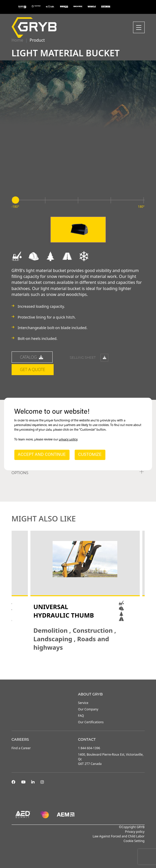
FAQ (81, 716)
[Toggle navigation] (139, 27)
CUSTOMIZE (90, 455)
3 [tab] (81, 666)
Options (20, 473)
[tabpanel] (85, 591)
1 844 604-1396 (89, 748)
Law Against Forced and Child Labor (118, 836)
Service (83, 703)
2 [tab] (76, 666)
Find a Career (21, 748)
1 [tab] (70, 666)
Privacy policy (135, 832)
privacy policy (68, 440)
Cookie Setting (134, 841)
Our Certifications (91, 722)
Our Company (88, 709)
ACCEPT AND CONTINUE (42, 455)
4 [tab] (86, 666)
